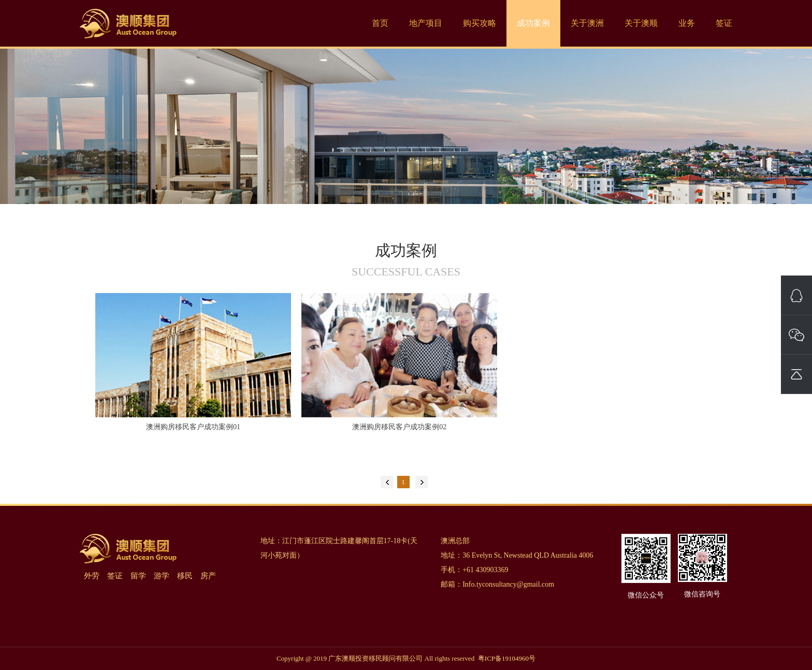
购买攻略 (480, 23)
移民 (185, 576)
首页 (380, 23)
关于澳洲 (587, 23)
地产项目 (426, 23)
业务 (687, 23)
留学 (138, 576)
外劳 (92, 576)
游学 (162, 576)
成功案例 (533, 23)
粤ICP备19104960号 (507, 658)
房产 (208, 576)
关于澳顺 (641, 23)
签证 (724, 23)
